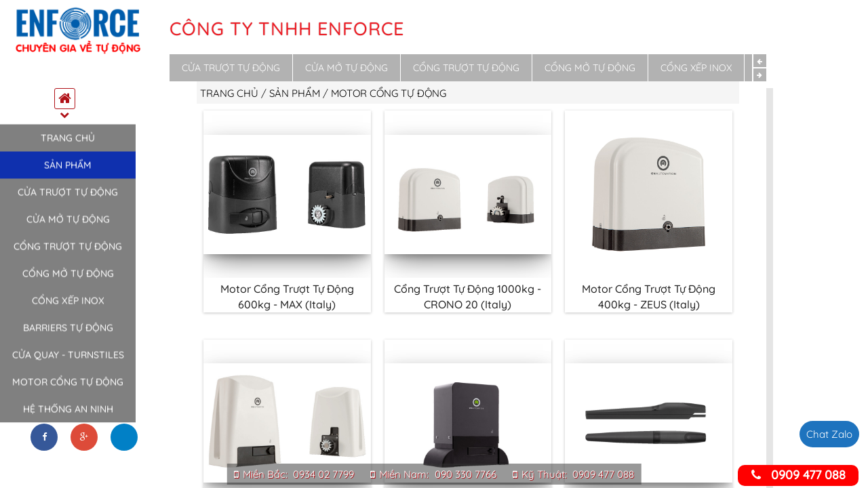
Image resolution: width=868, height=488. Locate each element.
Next (760, 75)
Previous (760, 61)
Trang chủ (68, 144)
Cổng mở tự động (68, 280)
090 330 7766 (466, 474)
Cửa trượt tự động (68, 199)
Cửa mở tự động (68, 226)
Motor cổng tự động (68, 388)
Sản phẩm (68, 171)
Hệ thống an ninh (68, 415)
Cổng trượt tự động (68, 253)
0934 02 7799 (323, 474)
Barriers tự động (68, 334)
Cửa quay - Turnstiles (68, 361)
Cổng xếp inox (68, 307)
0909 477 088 (603, 474)
